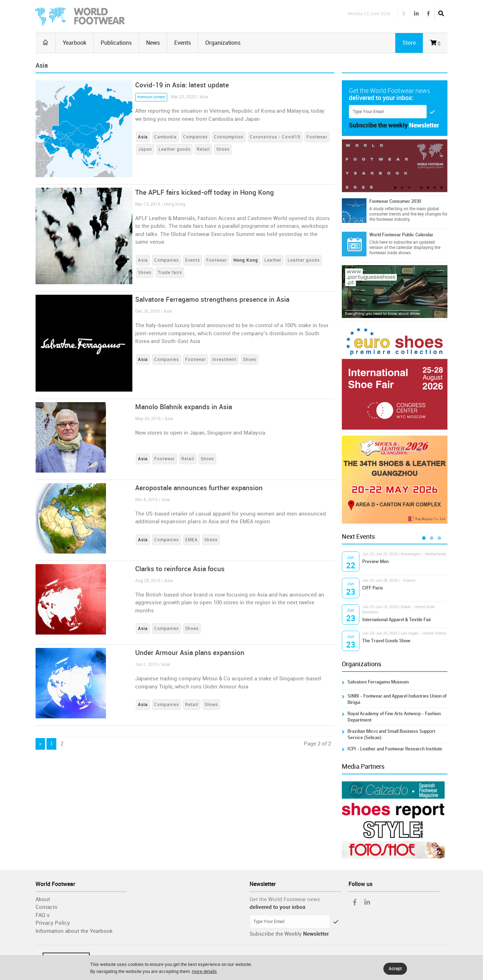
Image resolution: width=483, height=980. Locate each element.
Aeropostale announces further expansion (199, 488)
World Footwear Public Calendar (401, 235)
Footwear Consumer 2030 (395, 201)
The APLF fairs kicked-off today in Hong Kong (205, 192)
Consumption (229, 137)
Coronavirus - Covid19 (275, 137)
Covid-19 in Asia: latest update (182, 85)
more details (204, 971)
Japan (145, 149)
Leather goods (174, 149)
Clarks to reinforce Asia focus (180, 569)
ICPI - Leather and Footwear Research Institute (395, 749)
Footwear (317, 137)
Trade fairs (170, 273)
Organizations (223, 43)
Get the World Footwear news (285, 899)
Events (183, 43)
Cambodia (165, 137)
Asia (143, 260)
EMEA (192, 540)
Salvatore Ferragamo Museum (378, 682)
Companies (195, 137)
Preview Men (375, 561)
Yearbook (74, 43)
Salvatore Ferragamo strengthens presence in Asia (212, 299)
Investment (224, 360)
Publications (116, 43)
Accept (395, 969)
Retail (203, 149)
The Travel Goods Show (386, 641)
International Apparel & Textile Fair (397, 620)
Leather (273, 260)
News (153, 43)
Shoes (223, 149)
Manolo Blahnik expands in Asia (184, 407)
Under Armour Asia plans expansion (190, 653)
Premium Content (151, 97)
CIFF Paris (373, 588)
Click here (378, 242)
